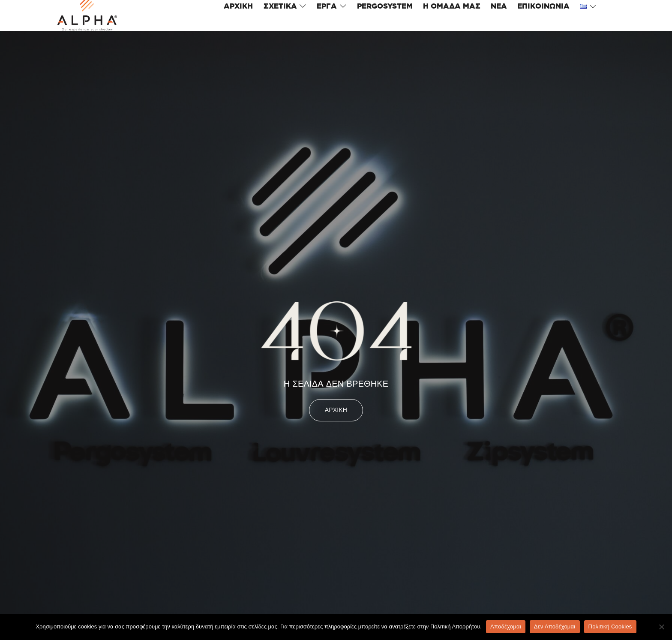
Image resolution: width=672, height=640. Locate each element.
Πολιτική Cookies (610, 626)
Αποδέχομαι (506, 626)
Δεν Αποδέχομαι (555, 626)
